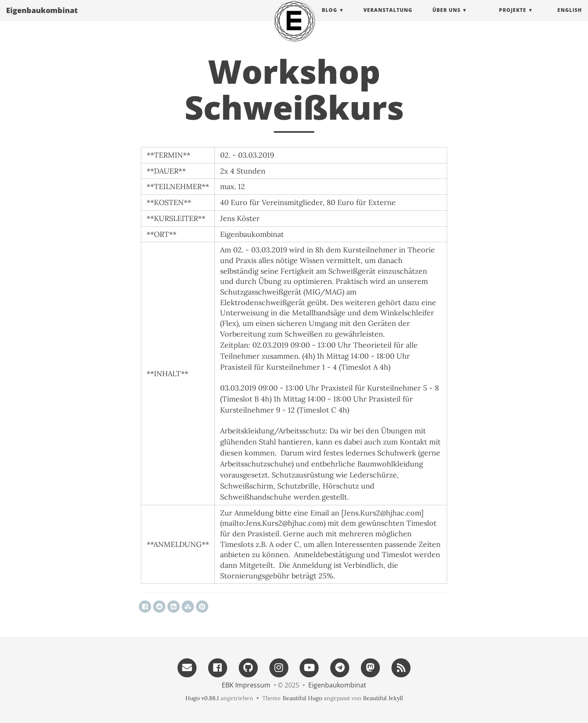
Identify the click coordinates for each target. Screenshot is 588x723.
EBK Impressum (246, 685)
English (570, 18)
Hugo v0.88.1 (202, 698)
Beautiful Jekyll (383, 698)
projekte (513, 18)
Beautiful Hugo (302, 698)
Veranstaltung (388, 18)
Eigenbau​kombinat (42, 18)
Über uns (447, 18)
